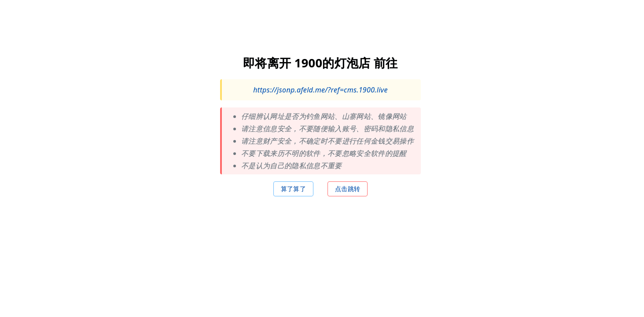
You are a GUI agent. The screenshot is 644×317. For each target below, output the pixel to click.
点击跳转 (348, 188)
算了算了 (293, 188)
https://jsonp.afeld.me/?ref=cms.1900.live (320, 89)
